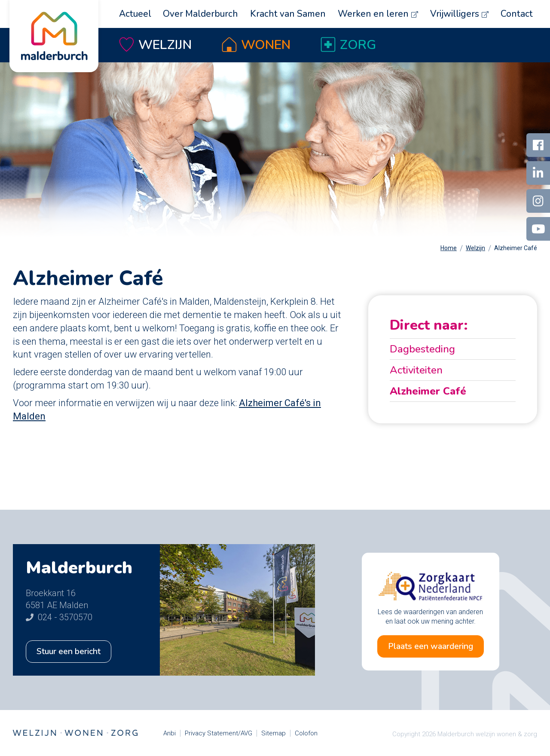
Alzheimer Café (516, 248)
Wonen (266, 45)
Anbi (170, 733)
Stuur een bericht (70, 651)
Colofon (306, 733)
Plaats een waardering (430, 646)
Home (449, 248)
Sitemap (273, 733)
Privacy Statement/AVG (218, 733)
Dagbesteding (422, 349)
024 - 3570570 (59, 617)
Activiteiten (416, 370)
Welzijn (165, 45)
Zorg (358, 45)
